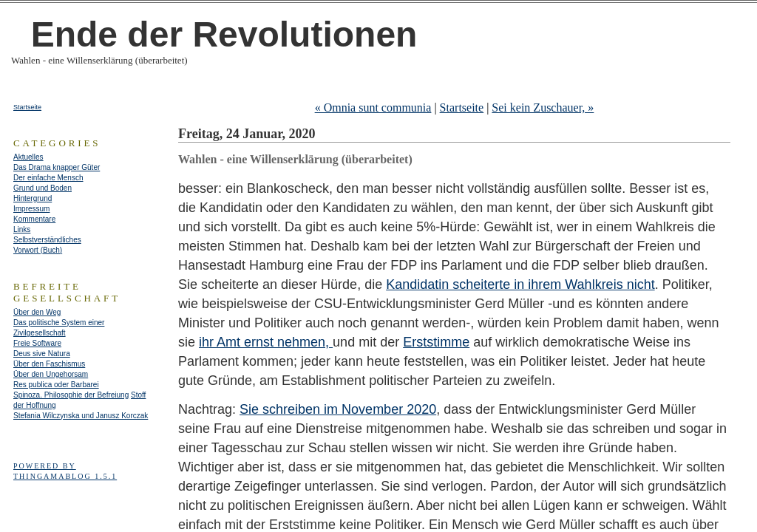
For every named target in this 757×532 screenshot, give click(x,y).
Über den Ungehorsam (51, 374)
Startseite (462, 108)
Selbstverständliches (47, 240)
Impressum (31, 209)
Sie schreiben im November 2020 (338, 409)
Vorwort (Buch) (38, 250)
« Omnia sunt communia (373, 108)
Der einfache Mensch (48, 178)
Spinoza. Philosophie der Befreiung (71, 395)
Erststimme (436, 342)
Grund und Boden (43, 188)
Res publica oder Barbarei (56, 385)
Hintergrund (33, 198)
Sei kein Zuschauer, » (543, 108)
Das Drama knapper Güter (57, 167)
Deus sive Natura (42, 354)
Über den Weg (37, 312)
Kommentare (34, 219)
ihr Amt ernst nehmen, (266, 342)
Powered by (45, 466)
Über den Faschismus (49, 364)
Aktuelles (28, 157)
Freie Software (37, 343)
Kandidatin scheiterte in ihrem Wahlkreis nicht (520, 284)
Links (22, 229)
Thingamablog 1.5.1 (65, 476)
